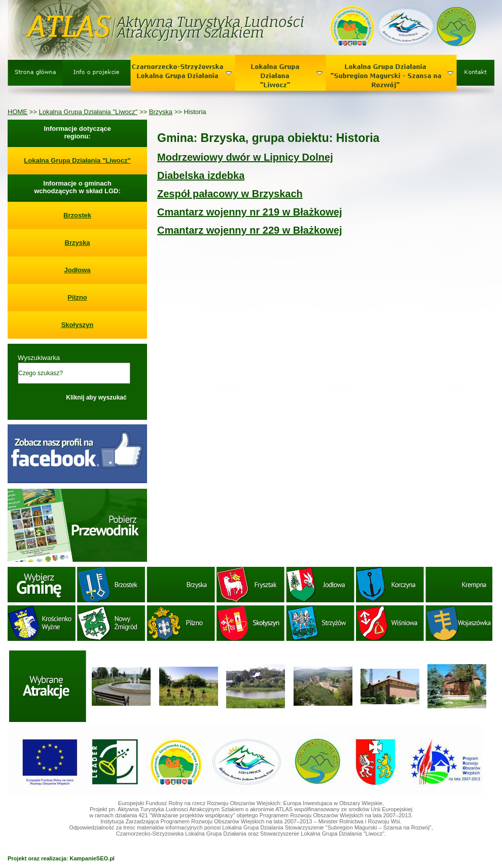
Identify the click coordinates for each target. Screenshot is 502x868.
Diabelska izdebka (201, 175)
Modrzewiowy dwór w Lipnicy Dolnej (245, 157)
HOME (17, 112)
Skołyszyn (78, 325)
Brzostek (77, 215)
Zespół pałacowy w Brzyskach (230, 194)
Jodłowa (77, 270)
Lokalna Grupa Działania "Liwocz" (88, 112)
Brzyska (161, 112)
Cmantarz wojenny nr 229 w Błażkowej (250, 230)
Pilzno (77, 297)
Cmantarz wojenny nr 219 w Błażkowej (250, 212)
